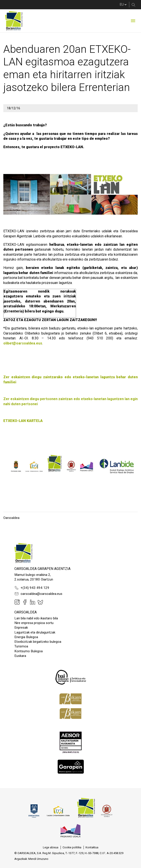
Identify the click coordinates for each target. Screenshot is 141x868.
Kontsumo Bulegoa (29, 651)
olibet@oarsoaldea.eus (23, 343)
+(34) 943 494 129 (32, 588)
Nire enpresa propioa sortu (34, 623)
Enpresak (21, 628)
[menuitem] (51, 847)
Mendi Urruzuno (38, 859)
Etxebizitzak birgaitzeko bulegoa (38, 642)
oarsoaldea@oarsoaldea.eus (38, 594)
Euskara (20, 656)
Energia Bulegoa (26, 637)
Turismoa (21, 646)
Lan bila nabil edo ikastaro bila (36, 618)
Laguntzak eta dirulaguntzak (35, 632)
